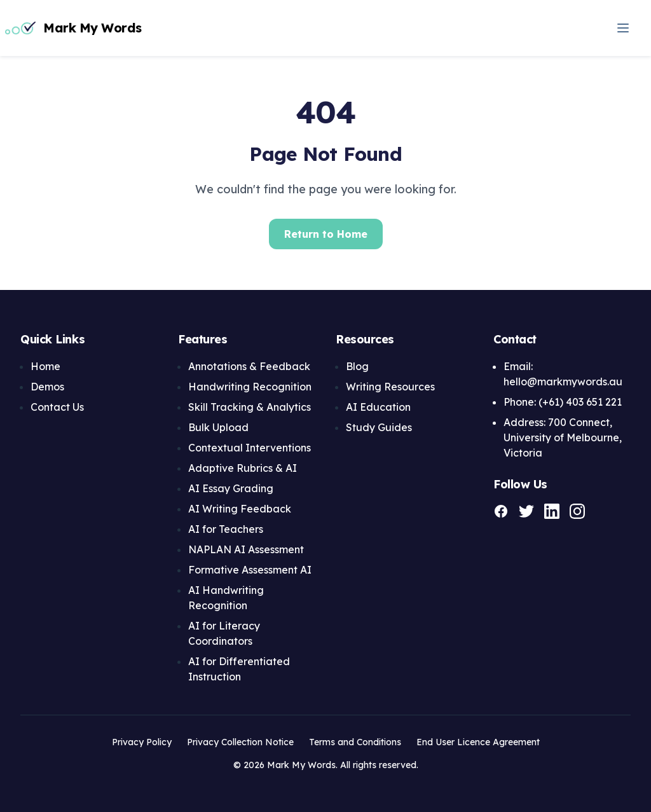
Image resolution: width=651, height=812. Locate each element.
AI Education (378, 407)
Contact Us (57, 407)
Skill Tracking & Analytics (250, 407)
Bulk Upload (218, 427)
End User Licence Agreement (478, 742)
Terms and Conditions (355, 742)
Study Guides (379, 427)
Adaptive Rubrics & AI (243, 468)
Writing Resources (390, 387)
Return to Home (326, 234)
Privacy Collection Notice (240, 742)
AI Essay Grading (231, 488)
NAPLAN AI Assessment (246, 549)
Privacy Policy (142, 742)
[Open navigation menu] (623, 28)
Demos (47, 387)
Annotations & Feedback (249, 366)
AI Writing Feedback (240, 509)
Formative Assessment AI (250, 570)
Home (45, 366)
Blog (357, 366)
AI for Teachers (226, 529)
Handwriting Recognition (250, 387)
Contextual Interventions (250, 448)
